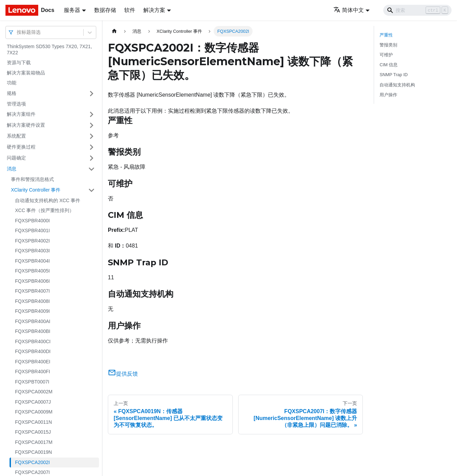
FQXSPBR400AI (33, 321)
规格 (12, 93)
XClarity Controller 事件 (36, 190)
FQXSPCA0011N (33, 422)
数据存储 (105, 10)
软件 (130, 10)
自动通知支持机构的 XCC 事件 (48, 200)
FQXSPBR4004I (32, 261)
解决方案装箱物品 (26, 73)
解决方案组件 (21, 114)
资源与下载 (19, 62)
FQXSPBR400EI (33, 362)
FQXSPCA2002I (32, 462)
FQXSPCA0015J (33, 432)
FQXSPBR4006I (32, 281)
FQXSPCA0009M (34, 412)
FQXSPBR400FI (33, 372)
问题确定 (16, 158)
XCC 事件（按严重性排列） (45, 210)
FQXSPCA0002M (34, 392)
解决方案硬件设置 (26, 125)
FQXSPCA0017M (34, 442)
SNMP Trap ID (394, 75)
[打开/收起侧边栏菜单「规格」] (91, 94)
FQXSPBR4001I (32, 230)
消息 (12, 169)
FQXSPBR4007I (32, 291)
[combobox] (17, 32)
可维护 (386, 55)
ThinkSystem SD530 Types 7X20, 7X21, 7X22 (49, 50)
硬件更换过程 (21, 147)
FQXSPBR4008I (32, 301)
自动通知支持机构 (397, 85)
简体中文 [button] (349, 10)
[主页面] (114, 31)
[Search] (417, 10)
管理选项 (16, 104)
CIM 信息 (389, 65)
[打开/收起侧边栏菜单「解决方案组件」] (91, 114)
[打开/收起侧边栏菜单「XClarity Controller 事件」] (91, 190)
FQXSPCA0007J (33, 402)
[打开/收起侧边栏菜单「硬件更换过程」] (91, 147)
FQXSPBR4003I (32, 251)
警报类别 (388, 45)
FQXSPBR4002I (32, 241)
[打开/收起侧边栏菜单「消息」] (91, 169)
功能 (12, 83)
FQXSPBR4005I (32, 271)
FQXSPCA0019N (33, 452)
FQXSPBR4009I (32, 311)
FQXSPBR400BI (33, 331)
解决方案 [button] (154, 10)
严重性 (386, 35)
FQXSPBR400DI (33, 351)
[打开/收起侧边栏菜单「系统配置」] (91, 136)
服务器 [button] (72, 10)
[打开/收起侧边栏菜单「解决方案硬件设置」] (91, 125)
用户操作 (388, 95)
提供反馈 (123, 374)
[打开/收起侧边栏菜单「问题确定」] (91, 158)
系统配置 (16, 136)
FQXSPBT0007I (32, 382)
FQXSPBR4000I (32, 221)
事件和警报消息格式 (32, 179)
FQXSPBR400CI (33, 341)
